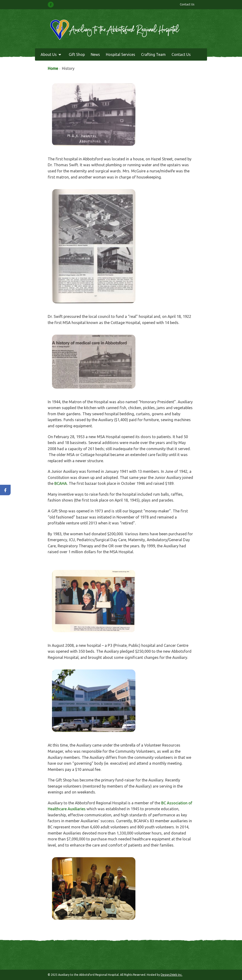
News (95, 54)
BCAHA (61, 483)
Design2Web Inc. (172, 975)
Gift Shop (77, 54)
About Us (50, 55)
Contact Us (187, 4)
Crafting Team (153, 54)
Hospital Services (121, 54)
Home (53, 68)
